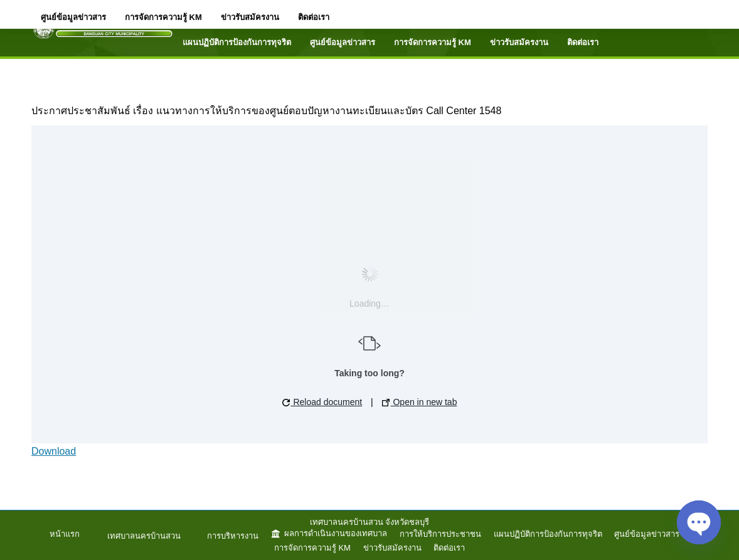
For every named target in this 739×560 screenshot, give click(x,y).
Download (54, 451)
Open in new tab (420, 402)
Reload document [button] (322, 402)
